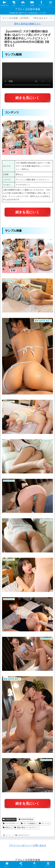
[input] (27, 18)
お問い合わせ (40, 845)
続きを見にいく (27, 98)
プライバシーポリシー (20, 845)
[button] (51, 18)
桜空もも (7, 828)
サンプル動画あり (29, 824)
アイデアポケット (11, 824)
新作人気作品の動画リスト (28, 24)
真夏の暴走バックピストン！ (26, 828)
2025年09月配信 (26, 819)
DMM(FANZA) (9, 819)
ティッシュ (44, 824)
